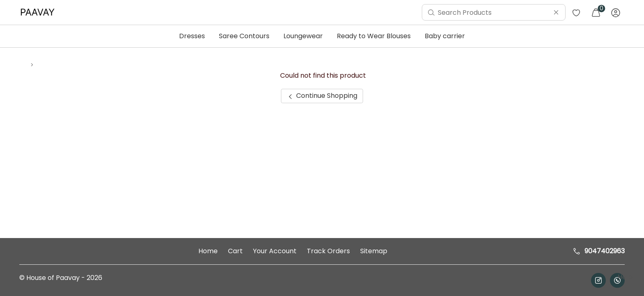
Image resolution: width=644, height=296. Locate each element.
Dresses (192, 36)
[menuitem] (39, 12)
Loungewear (303, 36)
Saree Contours (244, 36)
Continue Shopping (322, 96)
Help (624, 277)
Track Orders (328, 251)
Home (208, 251)
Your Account (275, 251)
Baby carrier (445, 36)
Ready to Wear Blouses (374, 36)
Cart (235, 251)
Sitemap (374, 251)
